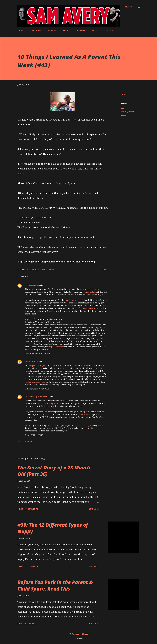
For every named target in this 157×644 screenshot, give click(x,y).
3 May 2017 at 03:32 (34, 435)
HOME (20, 31)
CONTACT (107, 31)
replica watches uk (75, 300)
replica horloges (38, 365)
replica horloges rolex (35, 382)
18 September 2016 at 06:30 (38, 354)
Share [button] (124, 94)
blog (123, 108)
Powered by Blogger (79, 634)
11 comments (31, 509)
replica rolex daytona (84, 425)
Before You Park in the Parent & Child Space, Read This (55, 585)
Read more (94, 509)
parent (124, 115)
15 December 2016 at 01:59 (37, 389)
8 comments (31, 624)
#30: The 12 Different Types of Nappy (53, 528)
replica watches (90, 292)
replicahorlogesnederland (37, 396)
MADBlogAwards (128, 112)
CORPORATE (79, 31)
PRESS (93, 31)
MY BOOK (51, 31)
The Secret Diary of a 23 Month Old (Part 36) (54, 471)
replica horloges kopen (50, 403)
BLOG (64, 31)
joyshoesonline (32, 285)
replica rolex (89, 308)
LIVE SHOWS (34, 31)
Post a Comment (25, 441)
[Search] (129, 7)
